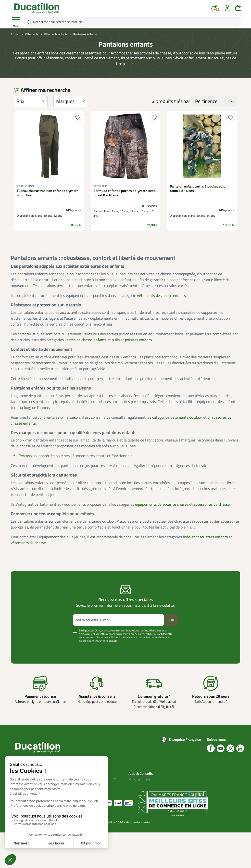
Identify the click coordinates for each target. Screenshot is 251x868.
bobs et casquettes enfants (205, 537)
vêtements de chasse (28, 543)
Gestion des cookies (138, 858)
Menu (16, 22)
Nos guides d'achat (142, 791)
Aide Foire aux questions (138, 800)
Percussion (28, 456)
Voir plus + (28, 648)
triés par (182, 101)
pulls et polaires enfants (132, 340)
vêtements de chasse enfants (161, 295)
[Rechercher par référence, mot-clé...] (133, 22)
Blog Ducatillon (139, 785)
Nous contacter (139, 780)
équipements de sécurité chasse (162, 504)
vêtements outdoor (186, 417)
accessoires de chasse (212, 504)
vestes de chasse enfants (86, 340)
